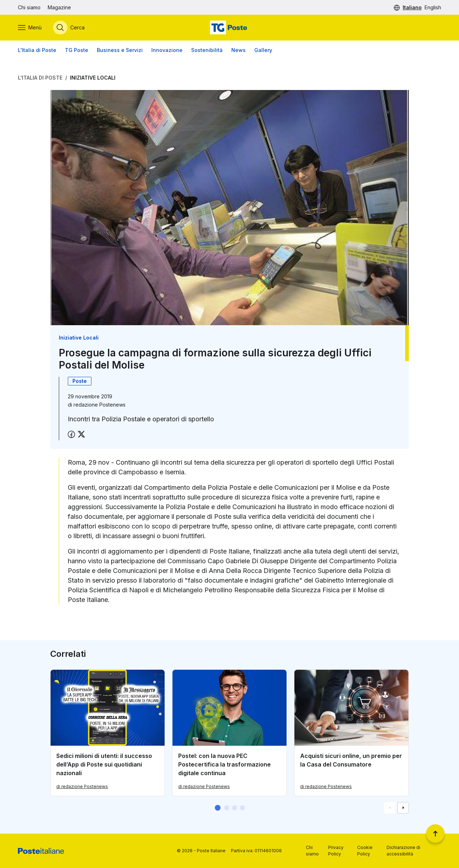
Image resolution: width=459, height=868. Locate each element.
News (238, 50)
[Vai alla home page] (229, 28)
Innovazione (167, 50)
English (433, 7)
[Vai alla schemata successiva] (403, 808)
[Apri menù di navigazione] (30, 28)
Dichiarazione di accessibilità (403, 851)
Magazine (59, 7)
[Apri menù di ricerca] (69, 28)
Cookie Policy (365, 851)
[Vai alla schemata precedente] (390, 808)
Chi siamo (29, 7)
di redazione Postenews (82, 786)
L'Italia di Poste (37, 50)
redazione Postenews (100, 405)
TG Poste (77, 50)
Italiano (412, 7)
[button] (218, 808)
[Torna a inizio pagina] (435, 834)
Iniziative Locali (93, 78)
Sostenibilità (207, 50)
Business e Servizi (120, 50)
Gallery (263, 50)
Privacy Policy (336, 851)
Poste (80, 381)
